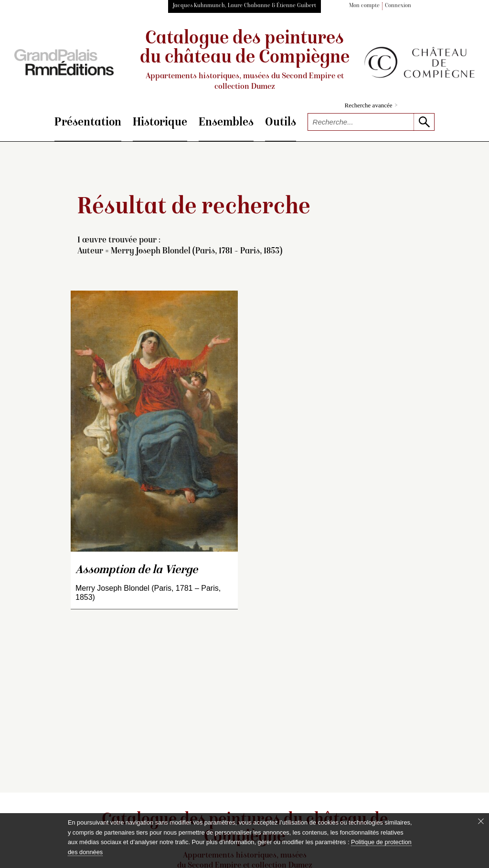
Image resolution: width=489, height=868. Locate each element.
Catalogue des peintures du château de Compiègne (244, 61)
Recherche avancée (371, 105)
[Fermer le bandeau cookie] (481, 821)
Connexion (398, 6)
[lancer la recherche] (424, 122)
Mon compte (364, 6)
